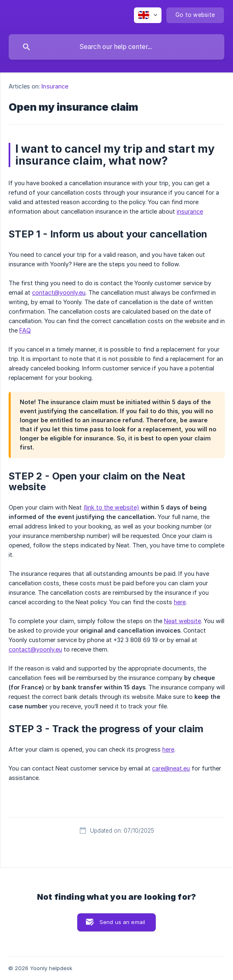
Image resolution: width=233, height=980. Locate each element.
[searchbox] (116, 47)
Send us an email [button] (122, 922)
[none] (148, 15)
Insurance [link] (55, 86)
